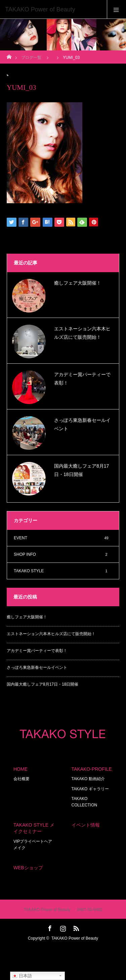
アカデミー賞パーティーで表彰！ (82, 379)
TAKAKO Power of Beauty (75, 938)
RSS (75, 927)
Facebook (49, 927)
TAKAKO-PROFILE (92, 769)
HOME (20, 769)
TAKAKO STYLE (63, 571)
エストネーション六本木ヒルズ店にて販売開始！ (82, 333)
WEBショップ (28, 868)
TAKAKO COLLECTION (85, 802)
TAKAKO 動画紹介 (88, 779)
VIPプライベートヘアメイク (33, 845)
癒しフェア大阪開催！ (78, 283)
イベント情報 (86, 825)
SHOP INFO (63, 554)
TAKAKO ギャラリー (90, 789)
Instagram (62, 927)
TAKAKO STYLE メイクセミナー (34, 828)
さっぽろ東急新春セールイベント (82, 424)
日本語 (22, 976)
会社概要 (22, 779)
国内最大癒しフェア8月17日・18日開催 (81, 470)
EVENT (63, 538)
